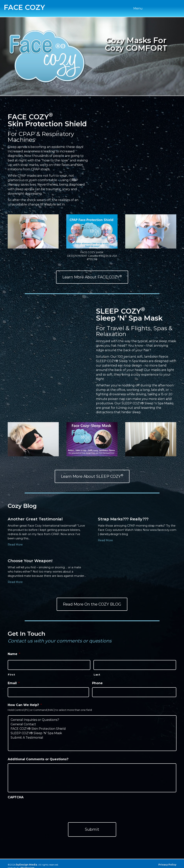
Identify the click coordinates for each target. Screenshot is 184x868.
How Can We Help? (25, 702)
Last (97, 673)
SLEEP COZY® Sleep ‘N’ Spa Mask (92, 731)
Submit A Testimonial (92, 735)
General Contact (92, 722)
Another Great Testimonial (35, 519)
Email (14, 682)
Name (14, 654)
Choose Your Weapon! (30, 561)
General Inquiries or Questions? (92, 717)
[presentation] (37, 806)
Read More (15, 545)
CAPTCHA (16, 795)
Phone (97, 682)
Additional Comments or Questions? (38, 757)
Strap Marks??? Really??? (123, 519)
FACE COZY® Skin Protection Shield (92, 726)
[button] (92, 277)
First (11, 673)
